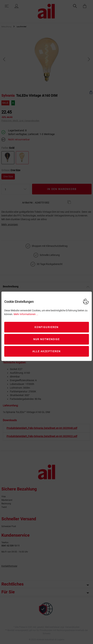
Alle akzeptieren (47, 351)
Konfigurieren (46, 327)
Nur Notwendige (46, 339)
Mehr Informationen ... (26, 314)
